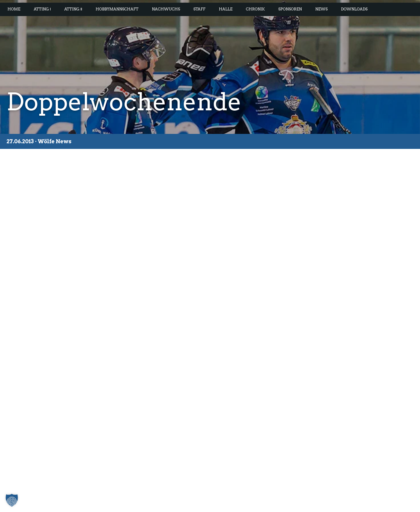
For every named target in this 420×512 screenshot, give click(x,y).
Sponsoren (290, 9)
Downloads (354, 9)
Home (14, 9)
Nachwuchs (166, 9)
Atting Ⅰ (42, 9)
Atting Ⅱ (73, 9)
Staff (199, 9)
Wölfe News (55, 141)
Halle (226, 9)
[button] (12, 500)
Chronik (255, 9)
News (321, 9)
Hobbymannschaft (117, 9)
